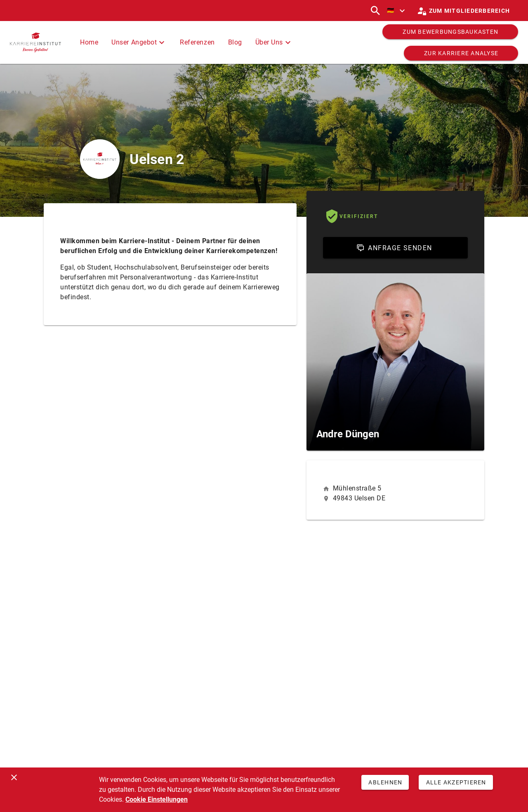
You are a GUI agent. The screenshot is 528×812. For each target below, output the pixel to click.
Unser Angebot (139, 42)
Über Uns (274, 42)
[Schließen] (14, 777)
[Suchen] (375, 11)
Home (89, 42)
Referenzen (197, 42)
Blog (235, 42)
